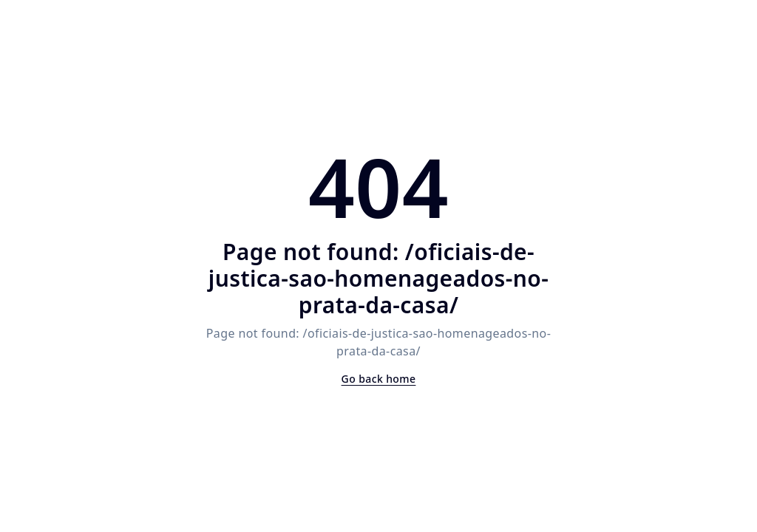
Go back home (379, 379)
